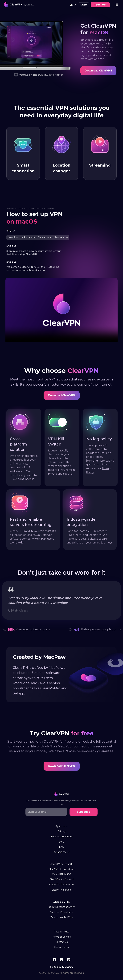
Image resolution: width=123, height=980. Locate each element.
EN (73, 5)
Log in (84, 5)
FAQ (62, 847)
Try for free (100, 5)
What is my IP (61, 852)
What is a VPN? (61, 902)
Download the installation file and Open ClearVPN (38, 237)
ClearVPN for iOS (62, 874)
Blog (62, 842)
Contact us (61, 942)
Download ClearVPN (98, 71)
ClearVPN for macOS (62, 864)
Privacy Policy (62, 932)
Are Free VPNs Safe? (61, 912)
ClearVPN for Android (62, 880)
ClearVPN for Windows (61, 869)
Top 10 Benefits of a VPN (61, 907)
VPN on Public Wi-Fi (61, 917)
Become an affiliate (62, 837)
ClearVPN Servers (61, 890)
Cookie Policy (61, 947)
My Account (62, 826)
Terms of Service (61, 937)
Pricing (62, 832)
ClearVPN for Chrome (61, 885)
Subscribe (84, 812)
